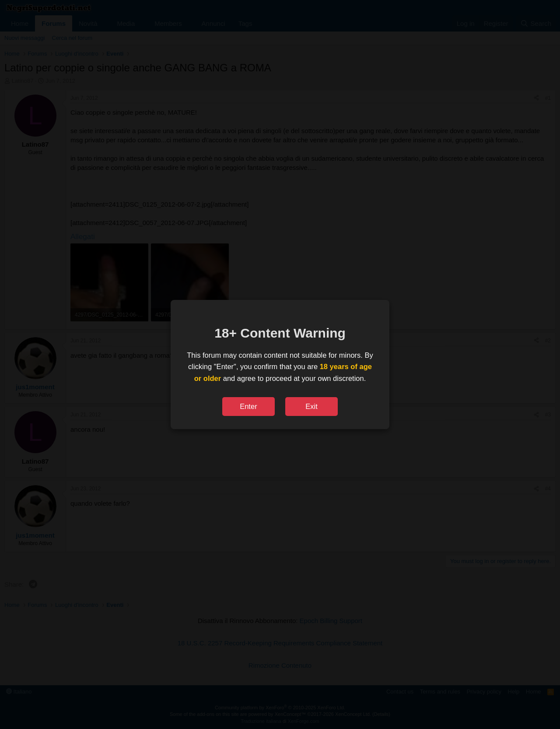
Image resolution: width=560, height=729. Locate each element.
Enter (248, 406)
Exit (311, 406)
